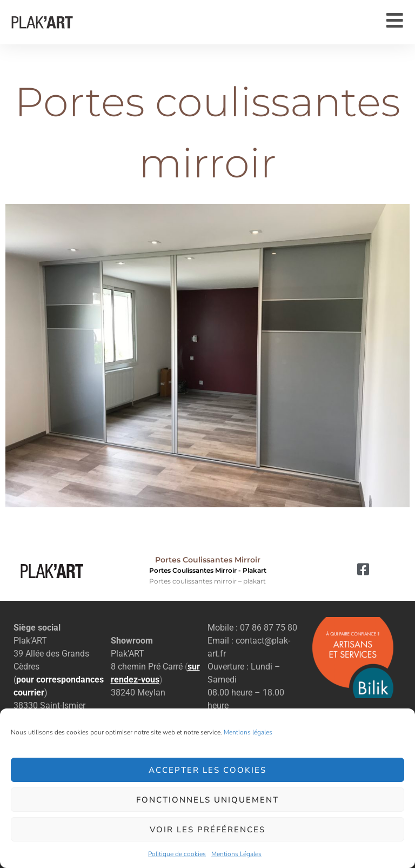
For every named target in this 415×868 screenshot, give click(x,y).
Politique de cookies (177, 854)
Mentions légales (248, 732)
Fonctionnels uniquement (207, 800)
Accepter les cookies (207, 770)
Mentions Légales (236, 854)
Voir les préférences (207, 830)
